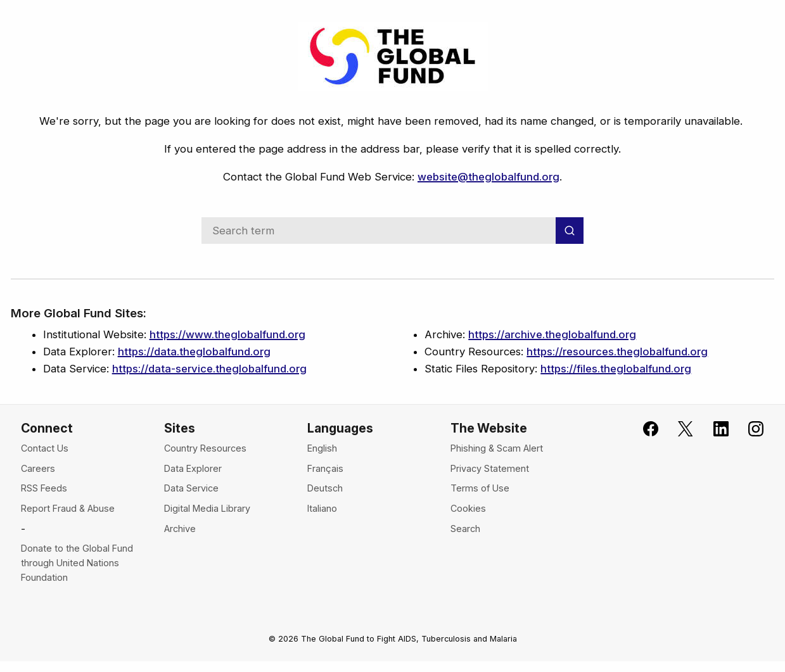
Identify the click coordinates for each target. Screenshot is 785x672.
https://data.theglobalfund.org (194, 352)
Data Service (191, 488)
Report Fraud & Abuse (68, 508)
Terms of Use (480, 488)
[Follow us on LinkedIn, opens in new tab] (713, 429)
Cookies (468, 508)
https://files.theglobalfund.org (616, 369)
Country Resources (205, 448)
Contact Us (45, 448)
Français (325, 468)
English (322, 448)
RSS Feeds (44, 488)
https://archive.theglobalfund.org (552, 334)
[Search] (570, 230)
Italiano (322, 508)
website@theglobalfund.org (488, 177)
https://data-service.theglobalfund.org (209, 369)
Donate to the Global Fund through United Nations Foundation (77, 563)
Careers (38, 468)
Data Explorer (193, 468)
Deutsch (325, 488)
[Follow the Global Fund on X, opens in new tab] (678, 429)
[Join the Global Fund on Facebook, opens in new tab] (643, 429)
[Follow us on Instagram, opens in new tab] (748, 429)
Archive (180, 529)
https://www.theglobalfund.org (227, 334)
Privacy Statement (490, 468)
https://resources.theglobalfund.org (617, 352)
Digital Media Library (207, 508)
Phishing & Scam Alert (497, 448)
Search (465, 529)
